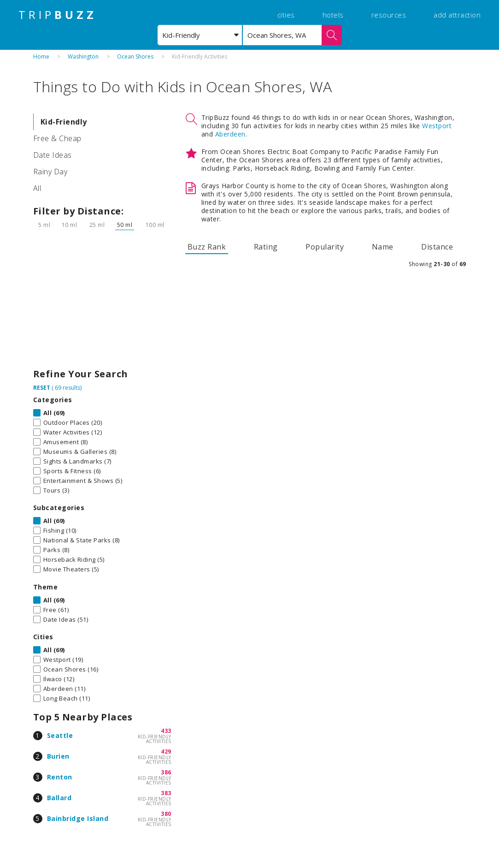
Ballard (59, 798)
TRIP (58, 15)
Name (383, 247)
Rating (266, 247)
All (37, 188)
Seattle (60, 735)
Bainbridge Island (78, 818)
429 (166, 752)
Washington (83, 56)
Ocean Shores (135, 56)
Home (41, 56)
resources (389, 15)
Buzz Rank (207, 247)
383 (166, 793)
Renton (60, 777)
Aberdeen (230, 134)
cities (286, 15)
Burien (58, 756)
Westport (437, 126)
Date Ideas (53, 155)
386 (166, 772)
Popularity (325, 247)
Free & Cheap (57, 138)
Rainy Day (50, 172)
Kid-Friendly (64, 122)
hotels (333, 15)
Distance (437, 247)
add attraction (457, 15)
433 (166, 731)
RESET (42, 388)
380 (166, 814)
